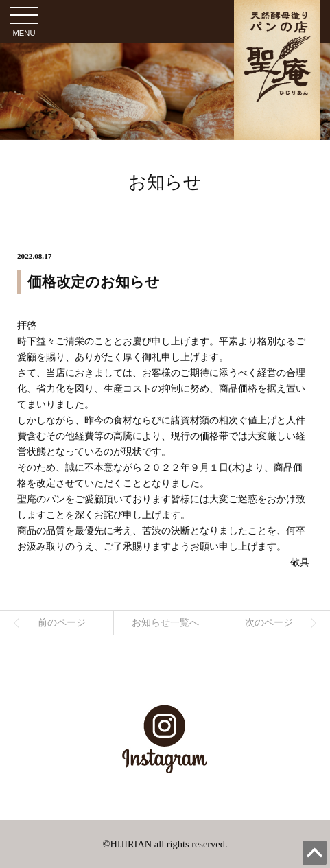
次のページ (269, 622)
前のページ (62, 622)
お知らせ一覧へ (165, 622)
